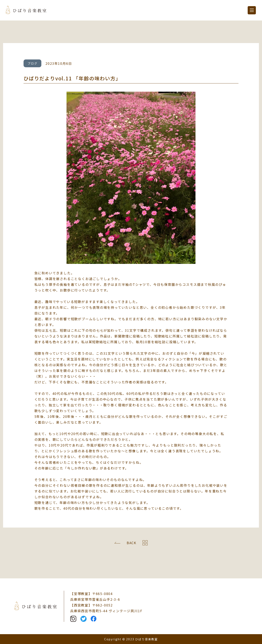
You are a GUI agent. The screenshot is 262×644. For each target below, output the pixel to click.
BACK (132, 543)
